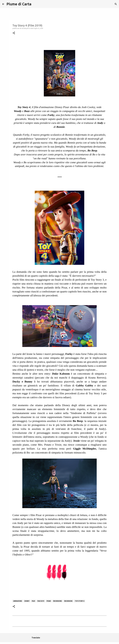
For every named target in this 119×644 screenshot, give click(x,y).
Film (33, 601)
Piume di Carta (19, 4)
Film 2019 (41, 601)
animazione (18, 601)
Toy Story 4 (80, 601)
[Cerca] (35, 4)
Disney (27, 601)
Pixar (49, 601)
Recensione (58, 601)
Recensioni (68, 601)
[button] (14, 33)
